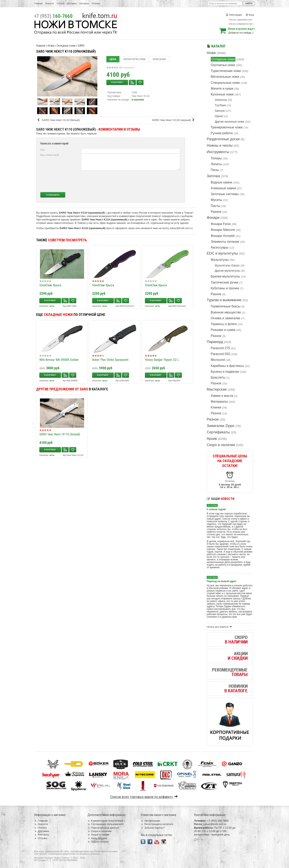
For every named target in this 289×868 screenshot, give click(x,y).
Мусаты (216, 200)
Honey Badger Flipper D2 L (162, 360)
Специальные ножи (225, 83)
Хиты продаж (97, 838)
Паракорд (215, 342)
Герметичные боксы (226, 306)
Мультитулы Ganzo (227, 265)
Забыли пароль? (153, 828)
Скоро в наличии (221, 445)
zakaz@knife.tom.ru (181, 228)
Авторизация (150, 821)
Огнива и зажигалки (225, 318)
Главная (38, 3)
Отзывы (96, 3)
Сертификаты (218, 432)
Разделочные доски (223, 139)
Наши (221, 499)
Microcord (218, 360)
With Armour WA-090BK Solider (59, 360)
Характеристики (134, 59)
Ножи (211, 53)
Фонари (213, 218)
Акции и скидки (98, 835)
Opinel (219, 116)
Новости (50, 3)
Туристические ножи (226, 71)
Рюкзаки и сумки (223, 330)
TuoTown (220, 105)
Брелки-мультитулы (225, 276)
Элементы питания (225, 242)
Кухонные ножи (222, 94)
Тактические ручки (224, 282)
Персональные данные (103, 828)
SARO (81, 46)
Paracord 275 (220, 348)
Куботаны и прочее (225, 288)
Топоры (216, 158)
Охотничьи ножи (223, 65)
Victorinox (221, 100)
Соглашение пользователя (105, 824)
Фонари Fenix (221, 224)
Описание (159, 59)
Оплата (61, 3)
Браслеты (218, 377)
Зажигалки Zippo (221, 426)
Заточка (213, 176)
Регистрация (234, 15)
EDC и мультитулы (222, 253)
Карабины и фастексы (227, 366)
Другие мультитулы (227, 271)
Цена (113, 59)
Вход (250, 15)
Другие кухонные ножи (229, 122)
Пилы (215, 170)
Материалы (219, 402)
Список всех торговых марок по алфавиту (145, 797)
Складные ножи (223, 59)
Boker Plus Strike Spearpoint (110, 360)
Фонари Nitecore (223, 230)
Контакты (84, 3)
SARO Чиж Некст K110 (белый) (58, 120)
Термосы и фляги (224, 324)
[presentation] (150, 181)
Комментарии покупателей (105, 821)
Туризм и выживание (224, 300)
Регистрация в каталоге (157, 824)
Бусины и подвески (225, 372)
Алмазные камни (223, 188)
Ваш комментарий (50, 155)
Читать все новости (220, 627)
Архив (212, 439)
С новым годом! (216, 509)
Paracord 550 (220, 354)
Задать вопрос (98, 842)
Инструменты (218, 152)
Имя (42, 150)
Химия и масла (222, 396)
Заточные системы (225, 194)
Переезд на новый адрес (222, 581)
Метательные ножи (225, 77)
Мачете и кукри (222, 89)
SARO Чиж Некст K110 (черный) (174, 120)
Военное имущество (226, 312)
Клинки (216, 407)
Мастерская (217, 389)
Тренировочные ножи (227, 127)
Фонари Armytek (223, 236)
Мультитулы (220, 260)
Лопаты (216, 164)
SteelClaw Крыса (50, 285)
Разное (216, 212)
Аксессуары (220, 247)
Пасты (215, 206)
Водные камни (221, 182)
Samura (220, 111)
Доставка (72, 3)
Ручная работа (222, 133)
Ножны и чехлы (220, 145)
